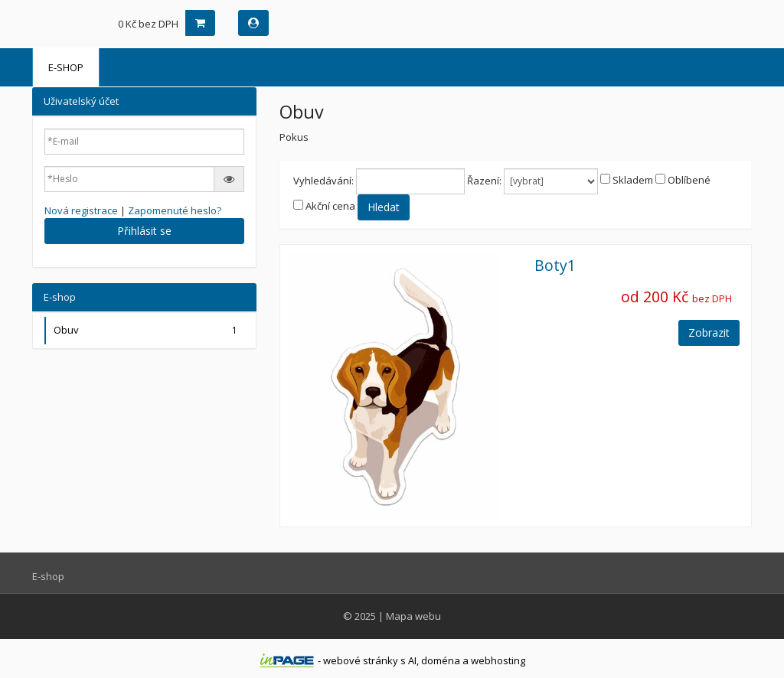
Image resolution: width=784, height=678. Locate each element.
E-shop (66, 67)
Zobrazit (709, 332)
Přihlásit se (144, 231)
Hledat (384, 207)
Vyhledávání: (323, 181)
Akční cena (330, 206)
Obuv (147, 330)
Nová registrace (81, 210)
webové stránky (361, 660)
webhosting (498, 660)
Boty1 (555, 265)
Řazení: (484, 181)
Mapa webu (413, 616)
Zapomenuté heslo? (175, 210)
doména (441, 660)
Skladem (633, 180)
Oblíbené (689, 180)
